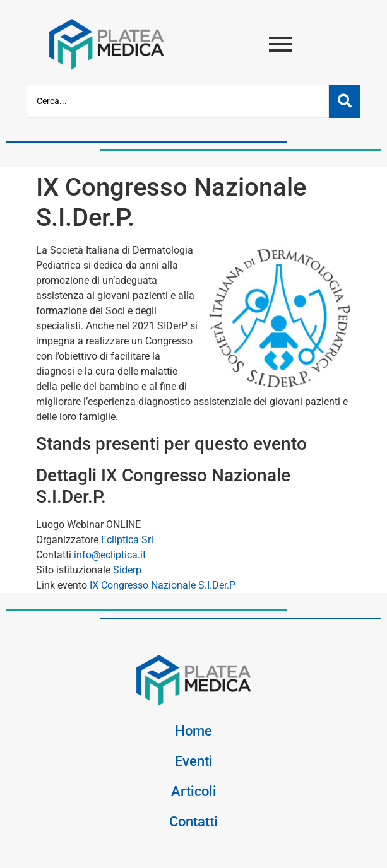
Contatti (193, 821)
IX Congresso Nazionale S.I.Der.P (161, 585)
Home (193, 730)
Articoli (194, 791)
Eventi (194, 761)
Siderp (126, 570)
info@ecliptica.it (109, 555)
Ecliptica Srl (126, 540)
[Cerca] (178, 101)
